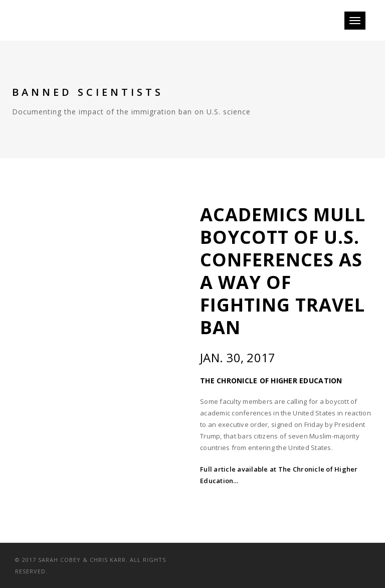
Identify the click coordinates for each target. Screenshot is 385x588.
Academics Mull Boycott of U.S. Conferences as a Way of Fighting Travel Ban (283, 271)
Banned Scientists (88, 92)
